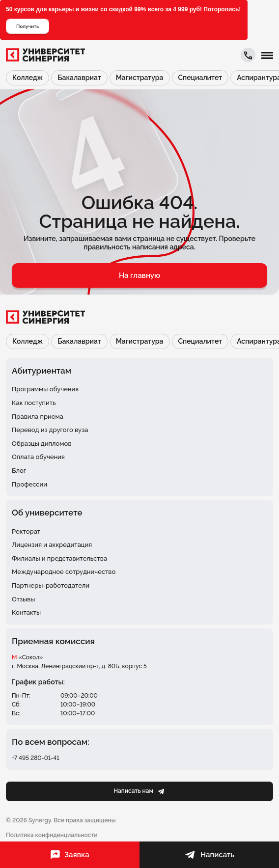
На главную (139, 275)
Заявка (70, 855)
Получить (28, 26)
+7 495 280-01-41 (36, 758)
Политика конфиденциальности (52, 835)
